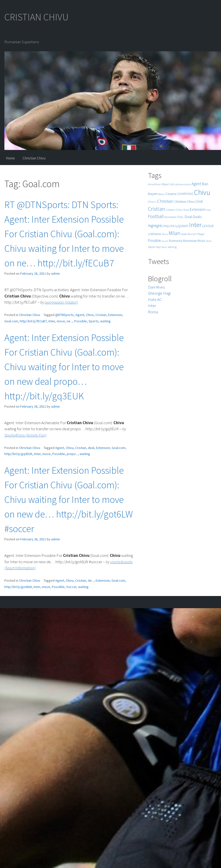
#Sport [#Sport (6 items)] (165, 184)
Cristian (101, 315)
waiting (106, 321)
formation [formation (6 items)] (171, 217)
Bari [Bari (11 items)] (205, 184)
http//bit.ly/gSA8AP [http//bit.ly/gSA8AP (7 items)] (176, 226)
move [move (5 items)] (184, 234)
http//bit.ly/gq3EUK (18, 454)
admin (55, 273)
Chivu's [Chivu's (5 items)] (152, 202)
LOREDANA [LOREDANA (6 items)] (155, 234)
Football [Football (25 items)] (156, 216)
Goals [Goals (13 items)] (197, 217)
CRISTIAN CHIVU (37, 17)
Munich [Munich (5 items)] (192, 234)
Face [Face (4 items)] (208, 210)
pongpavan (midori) (61, 302)
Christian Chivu (34, 158)
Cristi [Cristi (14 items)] (199, 201)
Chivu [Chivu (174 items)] (202, 192)
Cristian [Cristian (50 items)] (157, 209)
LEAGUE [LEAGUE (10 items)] (208, 226)
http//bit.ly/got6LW (18, 587)
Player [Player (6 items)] (201, 234)
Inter (52, 321)
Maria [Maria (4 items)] (165, 234)
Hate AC (155, 299)
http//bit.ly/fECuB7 (33, 321)
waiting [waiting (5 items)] (172, 247)
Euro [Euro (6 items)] (186, 210)
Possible (81, 321)
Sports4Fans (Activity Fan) (25, 435)
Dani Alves (156, 287)
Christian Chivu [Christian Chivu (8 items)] (184, 202)
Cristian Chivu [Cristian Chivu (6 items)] (174, 210)
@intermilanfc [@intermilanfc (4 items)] (183, 184)
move (61, 321)
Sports (94, 321)
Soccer (71, 587)
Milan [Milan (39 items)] (175, 233)
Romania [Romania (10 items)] (176, 241)
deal (91, 448)
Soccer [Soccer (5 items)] (152, 247)
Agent (80, 315)
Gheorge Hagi (159, 293)
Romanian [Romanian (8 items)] (190, 241)
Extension (115, 315)
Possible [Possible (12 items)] (154, 241)
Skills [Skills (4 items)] (209, 241)
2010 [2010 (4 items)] (172, 184)
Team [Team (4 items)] (164, 247)
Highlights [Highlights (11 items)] (155, 226)
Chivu (90, 315)
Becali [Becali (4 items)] (162, 194)
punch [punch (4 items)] (165, 241)
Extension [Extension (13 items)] (198, 209)
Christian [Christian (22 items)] (165, 201)
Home (10, 158)
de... (91, 580)
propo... (72, 454)
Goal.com (11, 321)
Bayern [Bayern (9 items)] (153, 194)
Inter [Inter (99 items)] (195, 225)
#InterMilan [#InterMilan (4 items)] (154, 184)
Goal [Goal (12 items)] (188, 217)
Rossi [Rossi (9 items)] (201, 241)
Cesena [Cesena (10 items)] (171, 194)
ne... (70, 321)
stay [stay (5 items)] (158, 247)
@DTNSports (64, 315)
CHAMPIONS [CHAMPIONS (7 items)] (185, 194)
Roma (153, 312)
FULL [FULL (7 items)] (181, 217)
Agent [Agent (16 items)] (196, 184)
